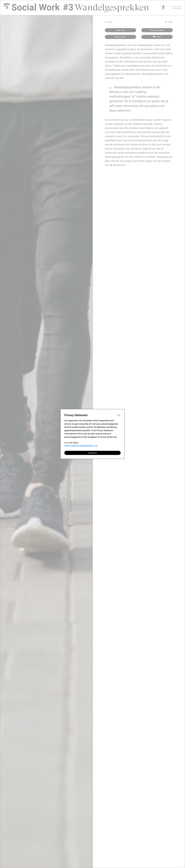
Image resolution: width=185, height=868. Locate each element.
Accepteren (92, 453)
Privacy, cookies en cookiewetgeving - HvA (81, 446)
